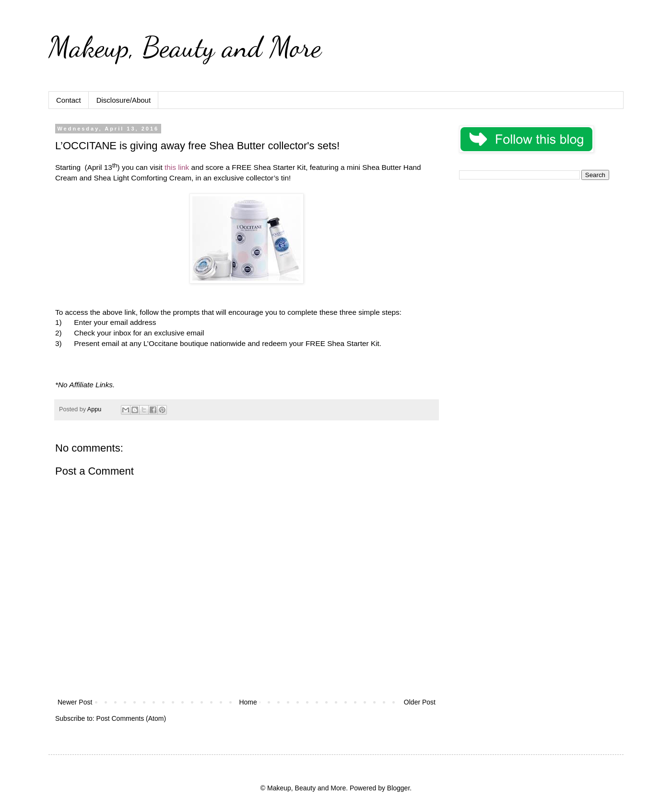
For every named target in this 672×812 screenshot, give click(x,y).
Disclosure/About (124, 100)
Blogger (398, 788)
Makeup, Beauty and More (185, 47)
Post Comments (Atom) (131, 718)
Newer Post (75, 702)
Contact (69, 100)
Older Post (420, 702)
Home (248, 702)
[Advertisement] (534, 254)
